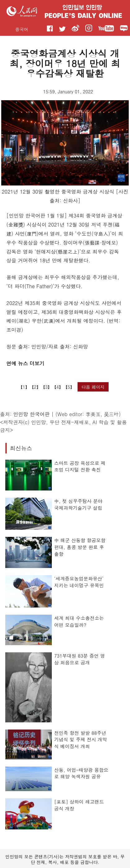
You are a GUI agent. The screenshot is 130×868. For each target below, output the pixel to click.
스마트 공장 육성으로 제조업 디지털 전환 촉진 (80, 466)
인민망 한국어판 (31, 414)
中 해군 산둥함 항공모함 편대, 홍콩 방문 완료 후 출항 (80, 547)
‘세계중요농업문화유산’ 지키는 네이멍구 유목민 (79, 582)
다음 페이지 (93, 387)
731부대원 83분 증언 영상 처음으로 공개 (80, 659)
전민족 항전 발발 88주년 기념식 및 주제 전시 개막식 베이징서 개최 (81, 739)
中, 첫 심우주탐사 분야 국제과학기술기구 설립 (78, 504)
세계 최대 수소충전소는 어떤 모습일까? (79, 621)
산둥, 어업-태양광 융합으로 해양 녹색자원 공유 (81, 773)
